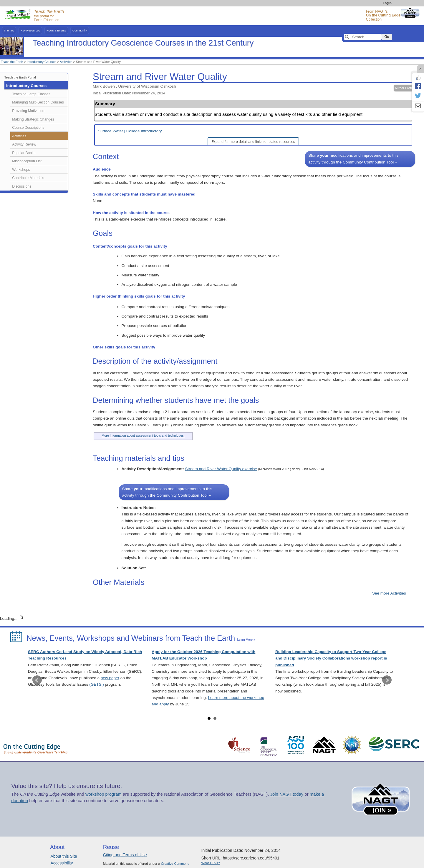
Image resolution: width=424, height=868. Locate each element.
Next (387, 680)
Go (387, 37)
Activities (66, 62)
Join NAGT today (287, 794)
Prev (37, 680)
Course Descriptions (28, 128)
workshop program (103, 794)
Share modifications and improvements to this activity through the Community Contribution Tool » (353, 159)
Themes (9, 30)
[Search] (363, 37)
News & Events (56, 30)
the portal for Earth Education (49, 16)
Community (80, 30)
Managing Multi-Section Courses (38, 102)
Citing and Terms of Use (125, 855)
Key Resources (30, 30)
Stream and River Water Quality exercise (221, 469)
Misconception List (27, 161)
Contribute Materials (28, 178)
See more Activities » (391, 593)
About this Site (64, 856)
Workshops (21, 170)
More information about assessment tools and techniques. (143, 435)
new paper (110, 678)
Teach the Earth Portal (20, 77)
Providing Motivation (28, 111)
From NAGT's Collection (383, 15)
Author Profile (404, 88)
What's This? (211, 863)
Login (387, 3)
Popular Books (24, 153)
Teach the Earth (12, 62)
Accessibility (62, 863)
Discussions (22, 186)
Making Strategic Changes (33, 119)
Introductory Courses (42, 62)
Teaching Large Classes (31, 94)
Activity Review (24, 144)
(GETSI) (97, 684)
